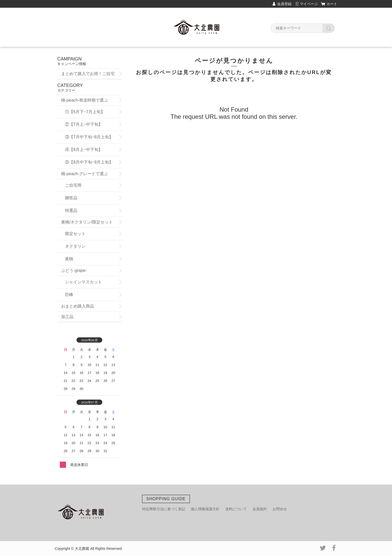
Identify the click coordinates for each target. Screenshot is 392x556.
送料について (236, 509)
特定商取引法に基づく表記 (164, 509)
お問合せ (280, 509)
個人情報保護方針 (205, 509)
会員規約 (260, 509)
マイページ (309, 4)
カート (332, 4)
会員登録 (284, 4)
